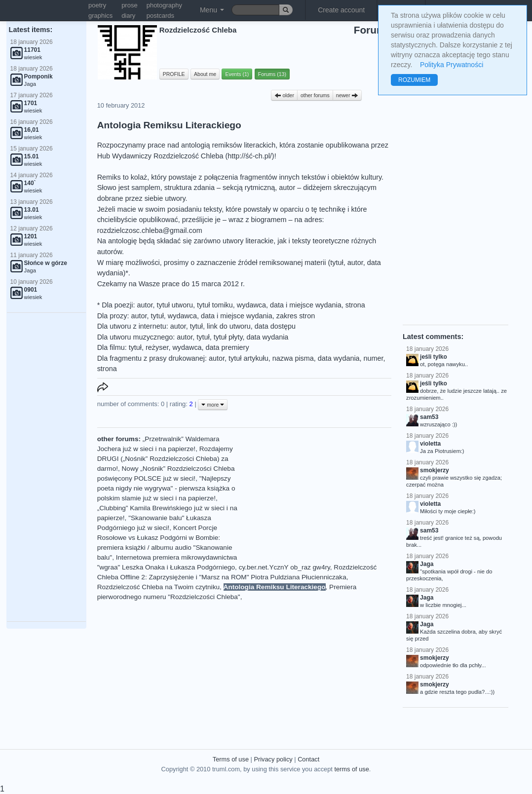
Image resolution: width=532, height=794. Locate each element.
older (284, 95)
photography (164, 5)
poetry (97, 5)
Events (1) (237, 74)
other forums (315, 95)
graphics (100, 16)
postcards (160, 16)
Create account (341, 10)
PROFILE (174, 74)
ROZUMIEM (414, 80)
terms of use (351, 769)
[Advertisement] (46, 467)
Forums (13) (272, 74)
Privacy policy (273, 759)
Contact (308, 759)
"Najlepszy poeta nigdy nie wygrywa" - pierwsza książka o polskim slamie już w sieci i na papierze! (166, 488)
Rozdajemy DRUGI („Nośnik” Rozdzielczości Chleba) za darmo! (165, 459)
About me (205, 74)
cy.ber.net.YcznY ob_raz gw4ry (285, 567)
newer (347, 95)
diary (128, 16)
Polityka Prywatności (452, 65)
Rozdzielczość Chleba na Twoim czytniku (158, 587)
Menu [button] (212, 10)
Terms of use (231, 759)
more (213, 405)
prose (130, 5)
